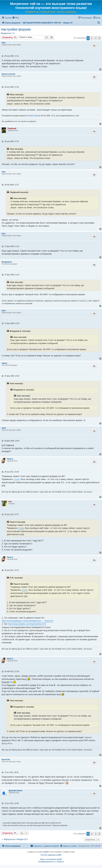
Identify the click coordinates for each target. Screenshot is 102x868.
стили (17, 479)
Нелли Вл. (6, 760)
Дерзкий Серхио (16, 791)
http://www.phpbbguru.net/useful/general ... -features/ (27, 621)
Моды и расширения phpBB (51, 859)
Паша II (10, 459)
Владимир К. (7, 262)
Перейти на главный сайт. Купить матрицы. (51, 12)
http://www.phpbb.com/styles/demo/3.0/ (27, 624)
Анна (4, 428)
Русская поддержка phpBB (51, 855)
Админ (4, 363)
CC (13, 33)
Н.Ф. (10, 502)
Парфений (12, 128)
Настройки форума (16, 29)
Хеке (4, 43)
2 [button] (92, 38)
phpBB (45, 852)
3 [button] (96, 38)
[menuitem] (16, 18)
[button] (99, 38)
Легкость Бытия (8, 74)
